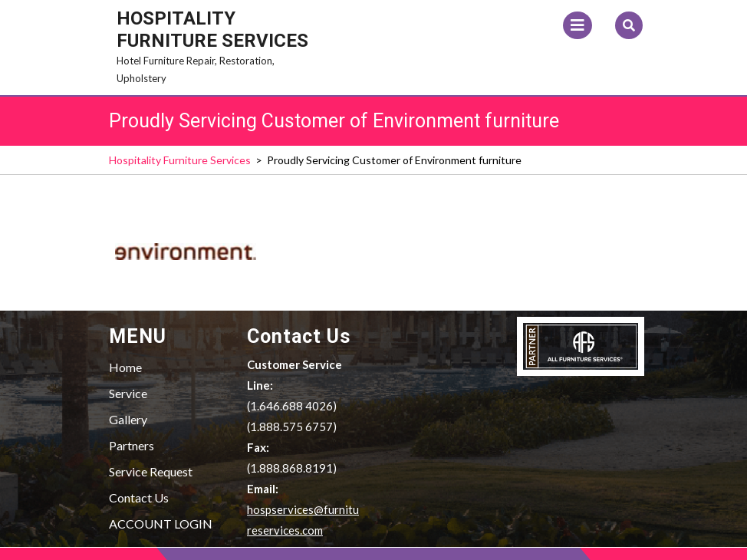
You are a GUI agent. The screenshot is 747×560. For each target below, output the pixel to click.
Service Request (151, 471)
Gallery (128, 419)
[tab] (578, 25)
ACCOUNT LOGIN (161, 524)
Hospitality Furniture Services (212, 30)
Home (125, 367)
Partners (132, 445)
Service (128, 393)
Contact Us (139, 497)
